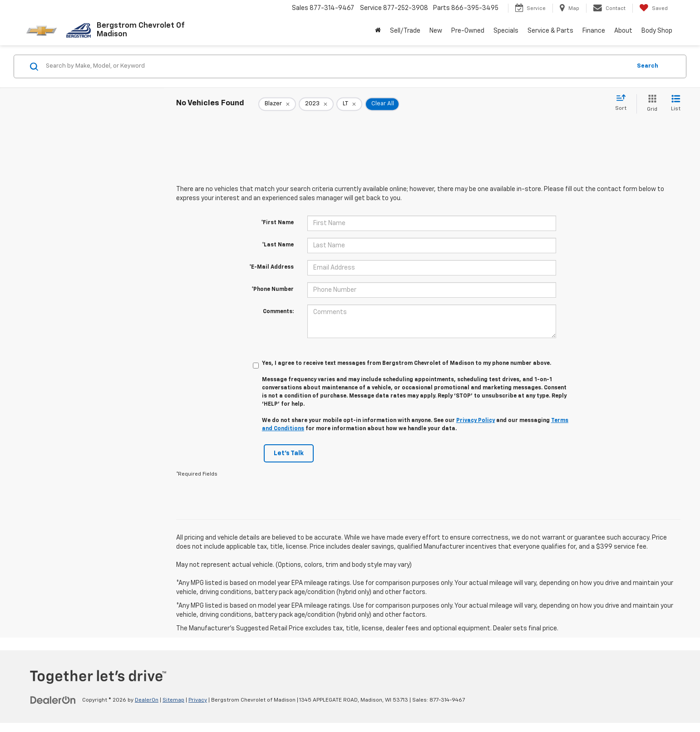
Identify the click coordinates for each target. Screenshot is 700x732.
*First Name (277, 223)
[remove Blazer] (277, 104)
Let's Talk (289, 453)
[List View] (676, 104)
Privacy (198, 700)
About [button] (623, 31)
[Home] (378, 31)
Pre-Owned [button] (468, 31)
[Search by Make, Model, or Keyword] (337, 66)
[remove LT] (349, 104)
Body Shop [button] (657, 31)
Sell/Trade (405, 31)
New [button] (436, 31)
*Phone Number (273, 290)
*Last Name (278, 245)
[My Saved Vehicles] (653, 8)
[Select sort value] (624, 103)
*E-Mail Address (271, 267)
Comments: (278, 312)
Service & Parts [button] (550, 31)
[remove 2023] (316, 104)
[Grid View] (650, 104)
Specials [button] (506, 31)
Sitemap (173, 700)
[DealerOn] (53, 700)
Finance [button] (594, 31)
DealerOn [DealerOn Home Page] (147, 700)
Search (648, 66)
